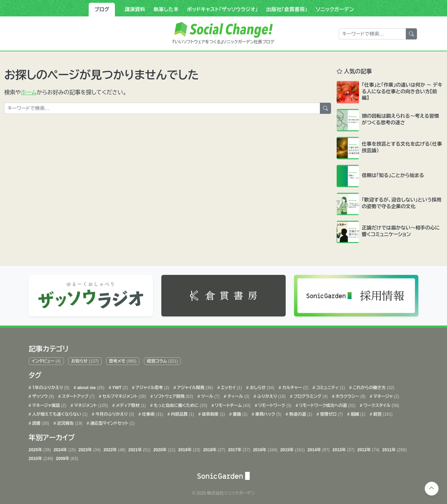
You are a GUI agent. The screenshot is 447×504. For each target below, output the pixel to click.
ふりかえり (271, 395)
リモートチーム (232, 404)
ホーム (29, 92)
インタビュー (46, 359)
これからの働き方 (373, 386)
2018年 (214, 448)
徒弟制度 (213, 413)
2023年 (90, 448)
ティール (238, 395)
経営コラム (163, 359)
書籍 (239, 413)
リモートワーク (274, 404)
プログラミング (310, 395)
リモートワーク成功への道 (327, 404)
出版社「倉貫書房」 (287, 9)
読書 (40, 422)
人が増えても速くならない (59, 413)
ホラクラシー (350, 395)
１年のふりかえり (50, 386)
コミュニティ (330, 386)
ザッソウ (43, 395)
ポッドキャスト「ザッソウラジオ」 (222, 9)
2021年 (140, 448)
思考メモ (123, 359)
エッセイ (231, 386)
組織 (357, 413)
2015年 (292, 448)
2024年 (64, 448)
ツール (210, 395)
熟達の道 (300, 413)
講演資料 (135, 9)
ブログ (102, 9)
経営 (382, 413)
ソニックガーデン (335, 9)
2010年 (41, 457)
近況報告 (69, 422)
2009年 (67, 457)
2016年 (265, 448)
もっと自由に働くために (180, 404)
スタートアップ (78, 395)
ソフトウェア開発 (173, 395)
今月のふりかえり (114, 413)
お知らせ (85, 359)
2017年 (239, 448)
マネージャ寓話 (49, 404)
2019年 (189, 448)
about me (90, 386)
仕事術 (152, 413)
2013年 (343, 448)
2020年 (164, 448)
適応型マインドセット (112, 422)
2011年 (395, 448)
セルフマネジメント (124, 395)
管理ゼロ (331, 413)
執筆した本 (166, 9)
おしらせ (262, 386)
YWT (119, 386)
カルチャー (295, 386)
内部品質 (182, 413)
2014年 (318, 448)
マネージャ (386, 395)
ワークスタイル (381, 404)
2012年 (368, 448)
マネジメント (90, 404)
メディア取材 (130, 404)
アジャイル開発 (195, 386)
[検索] (411, 34)
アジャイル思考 (152, 386)
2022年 (114, 448)
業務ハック (268, 413)
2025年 (40, 448)
